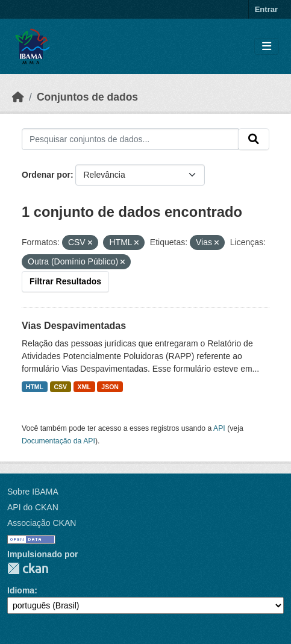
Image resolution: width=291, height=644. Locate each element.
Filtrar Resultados (65, 281)
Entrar (266, 9)
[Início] (18, 97)
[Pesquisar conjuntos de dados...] (130, 139)
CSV (61, 387)
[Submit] (254, 139)
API (219, 428)
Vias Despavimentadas (74, 326)
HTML (35, 387)
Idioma (21, 590)
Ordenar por (46, 175)
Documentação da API (58, 441)
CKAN (28, 568)
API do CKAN (33, 507)
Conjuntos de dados (87, 97)
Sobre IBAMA (33, 492)
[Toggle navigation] (267, 47)
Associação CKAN (42, 523)
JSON (110, 387)
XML (84, 387)
